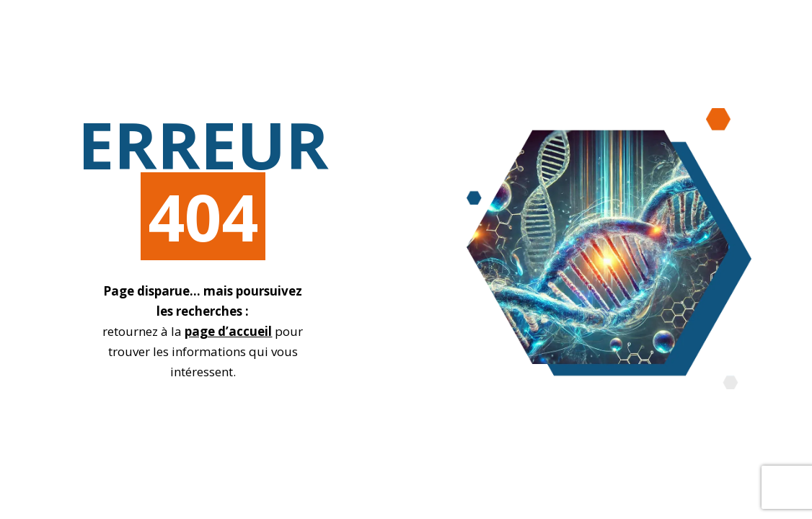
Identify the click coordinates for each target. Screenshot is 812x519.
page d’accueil (228, 331)
